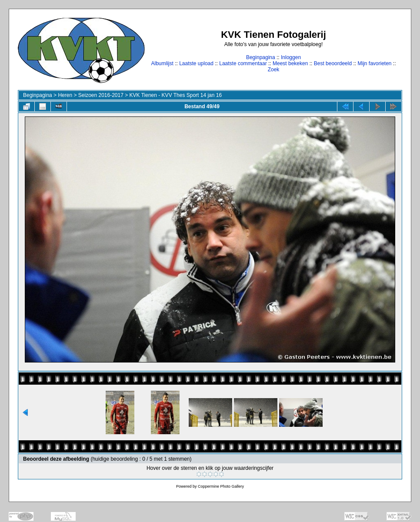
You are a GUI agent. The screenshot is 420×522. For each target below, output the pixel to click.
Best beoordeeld (333, 63)
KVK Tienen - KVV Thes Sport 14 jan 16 (176, 95)
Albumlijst (162, 63)
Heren (65, 95)
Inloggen (291, 57)
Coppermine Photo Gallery (221, 486)
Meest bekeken (290, 63)
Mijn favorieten (374, 63)
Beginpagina (261, 57)
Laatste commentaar (243, 63)
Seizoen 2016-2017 (101, 95)
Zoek (274, 70)
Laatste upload (196, 63)
